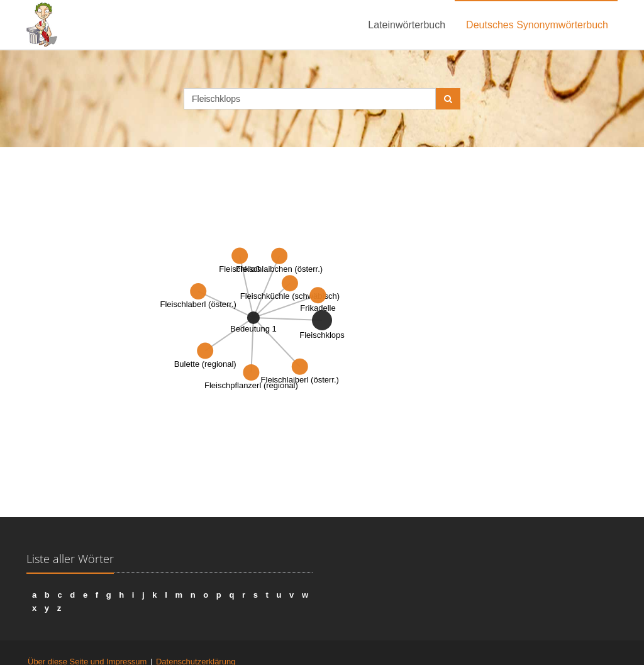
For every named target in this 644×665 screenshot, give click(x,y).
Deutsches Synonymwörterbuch (537, 25)
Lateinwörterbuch (407, 25)
